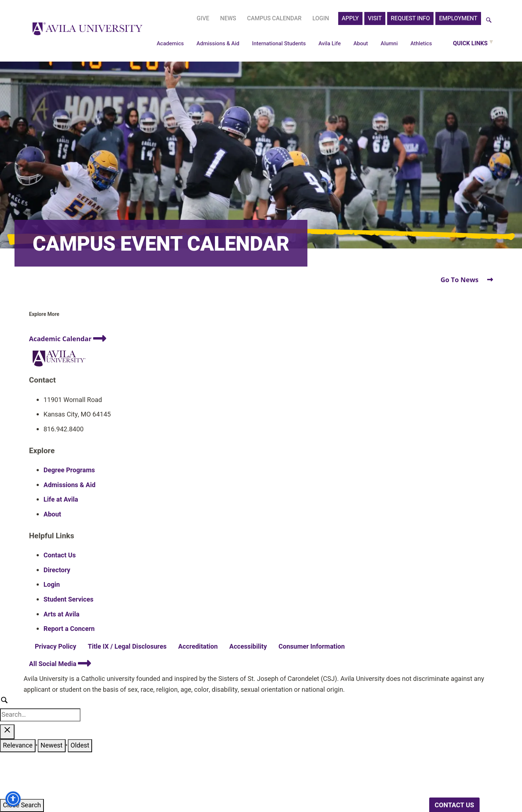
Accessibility (248, 647)
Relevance (18, 746)
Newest (52, 746)
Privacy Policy (55, 647)
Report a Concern (69, 629)
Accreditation (198, 647)
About (361, 43)
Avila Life (330, 43)
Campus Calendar (274, 18)
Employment (458, 18)
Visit (375, 18)
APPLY (350, 18)
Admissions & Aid (218, 43)
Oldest (80, 746)
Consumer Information (312, 647)
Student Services (69, 600)
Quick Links (470, 43)
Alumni (389, 43)
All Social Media (60, 664)
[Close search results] (7, 732)
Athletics (421, 43)
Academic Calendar (68, 339)
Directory (57, 570)
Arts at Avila (61, 614)
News (228, 18)
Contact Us (60, 555)
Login (321, 18)
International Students (279, 43)
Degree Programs (69, 470)
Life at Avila (61, 500)
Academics (170, 43)
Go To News (467, 280)
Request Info (410, 18)
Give (203, 18)
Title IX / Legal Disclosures (127, 647)
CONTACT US (454, 805)
